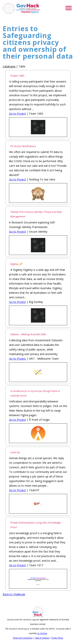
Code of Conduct (42, 638)
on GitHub (42, 633)
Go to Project (17, 114)
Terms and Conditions (23, 638)
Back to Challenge (14, 594)
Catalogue (9, 66)
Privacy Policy (57, 638)
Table (22, 66)
